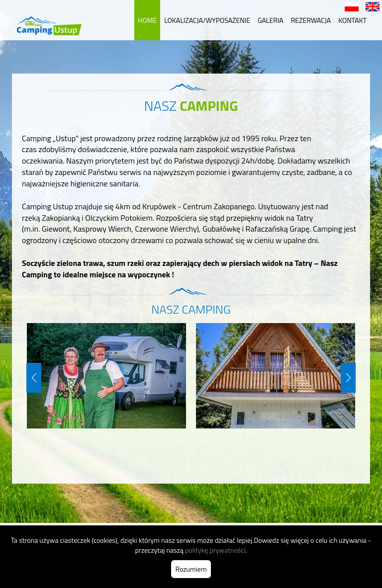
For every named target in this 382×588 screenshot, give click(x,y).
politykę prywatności (215, 550)
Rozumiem (191, 569)
